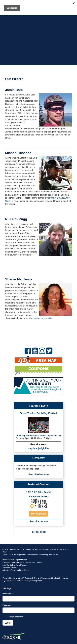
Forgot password (16, 617)
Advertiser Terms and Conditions (16, 570)
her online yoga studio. (41, 318)
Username (8, 594)
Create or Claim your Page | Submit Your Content (22, 562)
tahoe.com (39, 532)
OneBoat (20, 578)
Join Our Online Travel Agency (15, 565)
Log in (8, 623)
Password (7, 605)
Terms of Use (57, 549)
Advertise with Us (10, 567)
